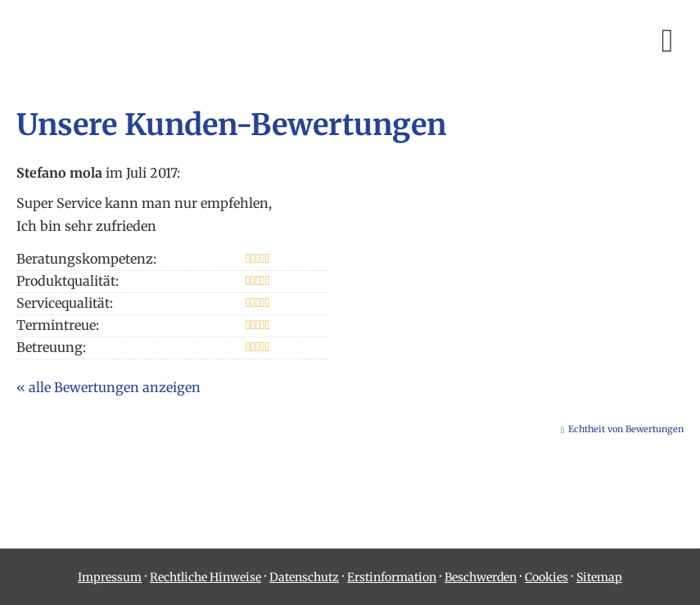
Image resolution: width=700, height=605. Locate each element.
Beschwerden (481, 577)
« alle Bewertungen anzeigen (108, 387)
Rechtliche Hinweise (205, 577)
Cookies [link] (546, 577)
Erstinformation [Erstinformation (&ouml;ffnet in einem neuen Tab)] (392, 577)
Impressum (110, 577)
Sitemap (599, 577)
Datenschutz (304, 577)
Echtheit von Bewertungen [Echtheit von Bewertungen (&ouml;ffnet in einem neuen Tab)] (626, 429)
